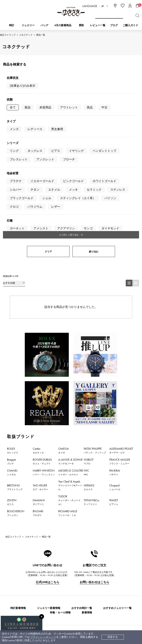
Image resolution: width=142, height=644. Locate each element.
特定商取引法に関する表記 (101, 576)
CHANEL (12, 357)
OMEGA (64, 335)
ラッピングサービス (59, 598)
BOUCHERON (16, 397)
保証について (55, 587)
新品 (28, 107)
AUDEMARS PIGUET (121, 335)
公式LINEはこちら (48, 467)
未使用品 (45, 107)
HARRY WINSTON (44, 357)
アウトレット (69, 107)
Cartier (38, 335)
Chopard (115, 372)
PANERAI (115, 357)
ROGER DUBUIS (42, 346)
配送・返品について (59, 570)
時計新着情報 (18, 493)
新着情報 (87, 497)
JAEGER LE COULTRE (71, 357)
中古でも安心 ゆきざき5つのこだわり (107, 570)
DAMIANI (39, 386)
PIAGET (114, 386)
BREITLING (15, 372)
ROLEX (13, 335)
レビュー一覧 (55, 593)
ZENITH (12, 386)
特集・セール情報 (60, 497)
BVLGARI (38, 397)
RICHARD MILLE (68, 397)
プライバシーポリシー (43, 637)
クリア (48, 136)
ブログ (114, 25)
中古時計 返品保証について (63, 576)
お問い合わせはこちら (94, 467)
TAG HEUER (40, 372)
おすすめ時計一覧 (82, 493)
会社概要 (90, 565)
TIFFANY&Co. (92, 386)
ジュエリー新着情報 (49, 493)
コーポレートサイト (58, 613)
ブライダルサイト (95, 613)
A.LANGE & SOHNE (70, 346)
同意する (113, 637)
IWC (86, 357)
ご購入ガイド (130, 25)
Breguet (11, 346)
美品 (90, 107)
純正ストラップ (8, 35)
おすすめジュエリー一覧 (117, 493)
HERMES (89, 372)
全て (13, 107)
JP (103, 6)
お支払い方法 (55, 565)
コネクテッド (26, 35)
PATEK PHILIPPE (95, 335)
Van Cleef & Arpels (70, 370)
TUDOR (69, 384)
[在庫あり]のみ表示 (23, 86)
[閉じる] (42, 617)
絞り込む (94, 136)
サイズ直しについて (59, 582)
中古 (104, 107)
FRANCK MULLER (120, 346)
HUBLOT (89, 346)
